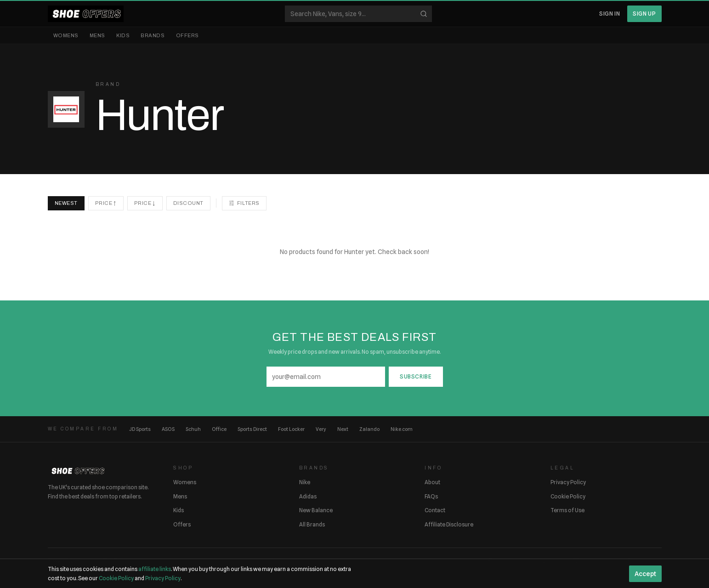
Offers (187, 35)
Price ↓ (145, 203)
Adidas (308, 496)
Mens (97, 35)
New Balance (316, 510)
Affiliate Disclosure (449, 524)
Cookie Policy (568, 496)
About (432, 482)
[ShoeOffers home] (86, 14)
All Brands (312, 524)
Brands (153, 35)
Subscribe (416, 376)
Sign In (610, 14)
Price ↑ (106, 203)
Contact (435, 510)
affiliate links (155, 569)
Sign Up (644, 14)
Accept (645, 574)
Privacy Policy (568, 482)
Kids (123, 35)
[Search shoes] (358, 14)
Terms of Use (567, 510)
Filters (244, 203)
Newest (66, 203)
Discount (188, 203)
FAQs (431, 496)
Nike (305, 482)
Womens (66, 35)
